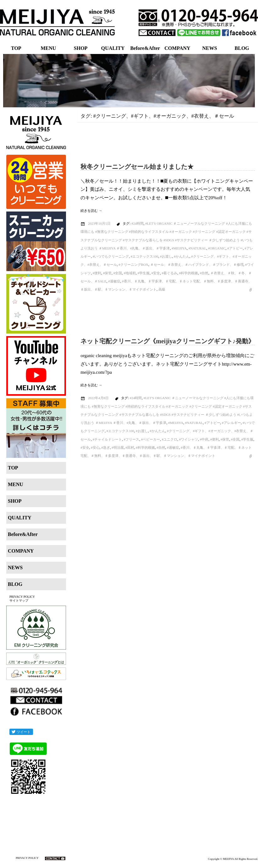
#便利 (97, 273)
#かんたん (182, 256)
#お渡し (166, 256)
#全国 (118, 273)
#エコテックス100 (145, 256)
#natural (198, 248)
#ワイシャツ (189, 439)
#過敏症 (114, 281)
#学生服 (144, 273)
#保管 (107, 273)
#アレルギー (231, 423)
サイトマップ (19, 600)
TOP (16, 48)
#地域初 (130, 273)
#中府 (204, 439)
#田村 (130, 447)
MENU (48, 48)
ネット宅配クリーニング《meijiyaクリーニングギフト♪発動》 (167, 341)
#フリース (132, 439)
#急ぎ (106, 447)
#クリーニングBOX (133, 265)
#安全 (156, 273)
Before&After (145, 48)
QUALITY (113, 48)
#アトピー (235, 248)
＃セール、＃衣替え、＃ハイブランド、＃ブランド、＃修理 (197, 265)
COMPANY (177, 48)
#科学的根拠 (189, 273)
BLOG (242, 48)
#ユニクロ (170, 439)
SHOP (81, 48)
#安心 (95, 447)
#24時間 (137, 223)
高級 (162, 289)
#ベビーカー (151, 439)
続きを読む (91, 211)
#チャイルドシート (107, 439)
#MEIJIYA (179, 248)
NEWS (210, 48)
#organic (217, 248)
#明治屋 (118, 447)
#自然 (204, 273)
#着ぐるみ (170, 273)
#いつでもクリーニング (111, 256)
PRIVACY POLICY (22, 597)
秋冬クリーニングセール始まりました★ (137, 167)
